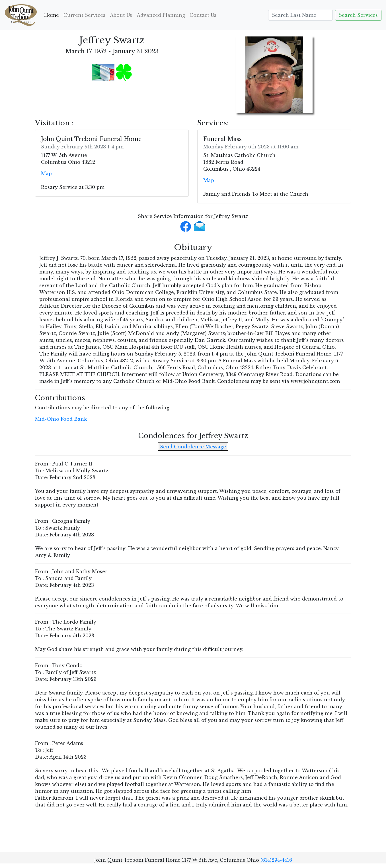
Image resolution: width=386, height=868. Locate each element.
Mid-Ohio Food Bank (61, 419)
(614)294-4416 (276, 860)
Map (46, 173)
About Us (121, 15)
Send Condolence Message (193, 447)
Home (53, 15)
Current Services (84, 15)
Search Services (358, 15)
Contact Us (203, 15)
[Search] (300, 15)
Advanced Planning (161, 15)
